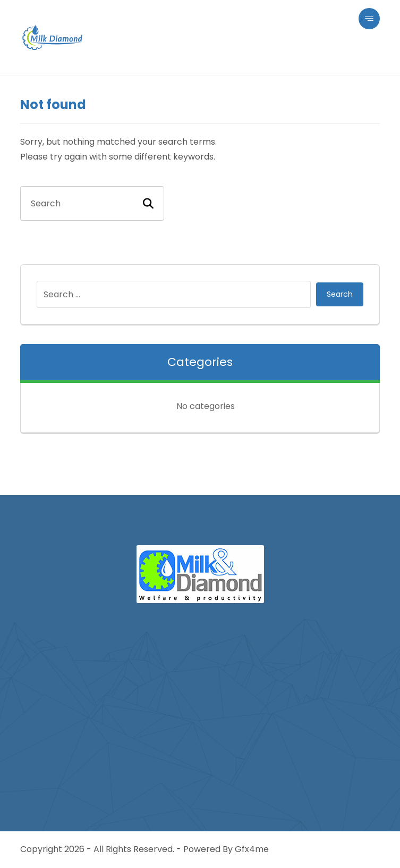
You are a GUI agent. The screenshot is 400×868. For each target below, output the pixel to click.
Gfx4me (252, 849)
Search (340, 294)
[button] (369, 19)
